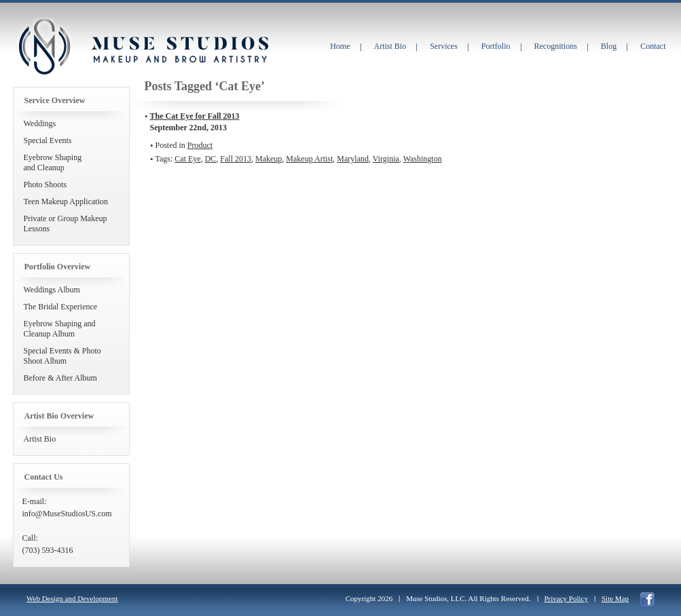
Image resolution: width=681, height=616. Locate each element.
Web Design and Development (72, 598)
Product (200, 145)
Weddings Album (52, 290)
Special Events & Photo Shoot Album (62, 356)
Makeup (269, 159)
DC (211, 159)
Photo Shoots (45, 185)
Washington (423, 159)
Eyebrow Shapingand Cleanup (53, 162)
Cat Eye (187, 159)
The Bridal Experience (61, 307)
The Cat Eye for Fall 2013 (195, 116)
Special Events (48, 140)
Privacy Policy (566, 598)
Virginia (386, 159)
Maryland (353, 159)
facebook (647, 599)
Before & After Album (60, 378)
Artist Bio (40, 439)
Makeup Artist (309, 159)
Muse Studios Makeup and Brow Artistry (44, 46)
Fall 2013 (236, 159)
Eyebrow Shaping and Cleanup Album (60, 329)
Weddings (40, 123)
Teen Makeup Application (66, 201)
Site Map (615, 598)
